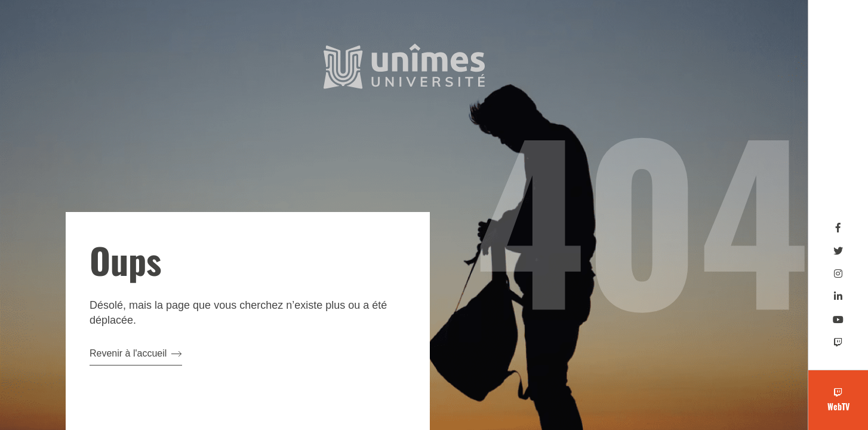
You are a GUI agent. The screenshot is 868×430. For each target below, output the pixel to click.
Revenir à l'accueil (136, 353)
